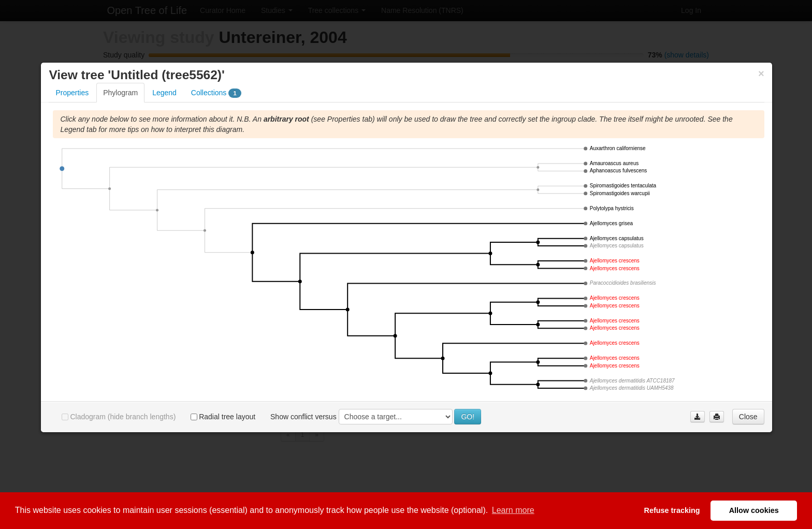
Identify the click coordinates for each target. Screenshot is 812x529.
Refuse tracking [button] (672, 510)
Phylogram (120, 101)
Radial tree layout (223, 425)
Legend (164, 101)
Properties (72, 101)
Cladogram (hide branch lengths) (119, 425)
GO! (468, 425)
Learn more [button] (513, 510)
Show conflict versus (303, 425)
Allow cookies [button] (754, 510)
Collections (216, 101)
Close (748, 425)
